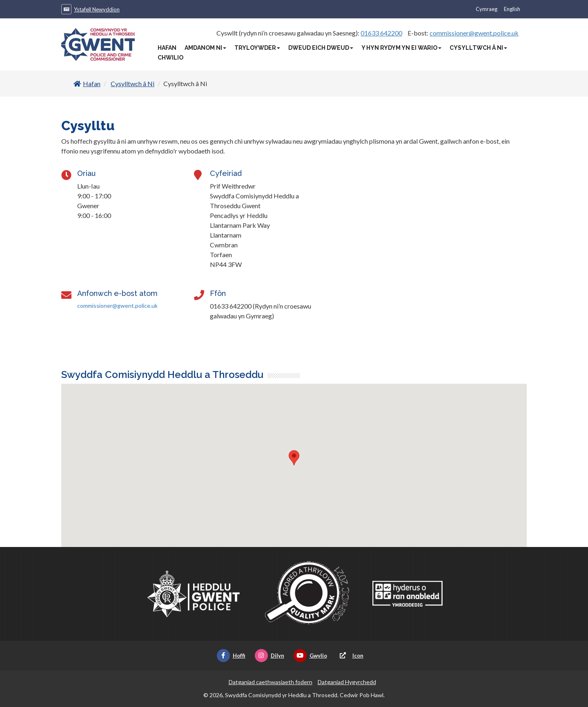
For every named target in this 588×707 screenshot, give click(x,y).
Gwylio (310, 656)
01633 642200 (381, 33)
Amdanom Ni (205, 48)
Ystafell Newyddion (97, 9)
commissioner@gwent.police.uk (474, 33)
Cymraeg (487, 9)
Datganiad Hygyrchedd (347, 682)
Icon (350, 656)
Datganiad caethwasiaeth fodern (271, 682)
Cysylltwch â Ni (478, 48)
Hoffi (231, 656)
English (512, 9)
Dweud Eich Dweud (321, 48)
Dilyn (269, 656)
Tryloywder (257, 48)
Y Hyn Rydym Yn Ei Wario (401, 48)
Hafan (167, 48)
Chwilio (170, 58)
